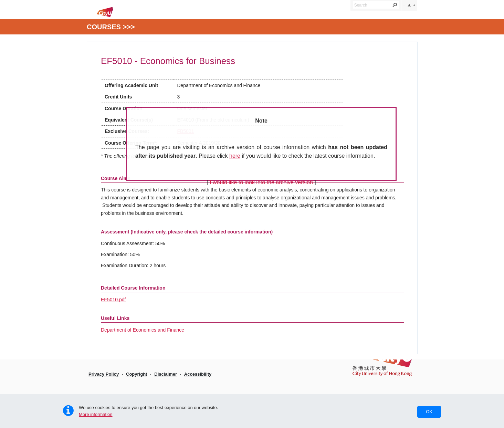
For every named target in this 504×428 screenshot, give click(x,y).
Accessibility (198, 374)
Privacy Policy (104, 374)
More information (96, 414)
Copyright (136, 374)
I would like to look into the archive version (261, 182)
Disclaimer (166, 374)
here (235, 156)
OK (429, 412)
